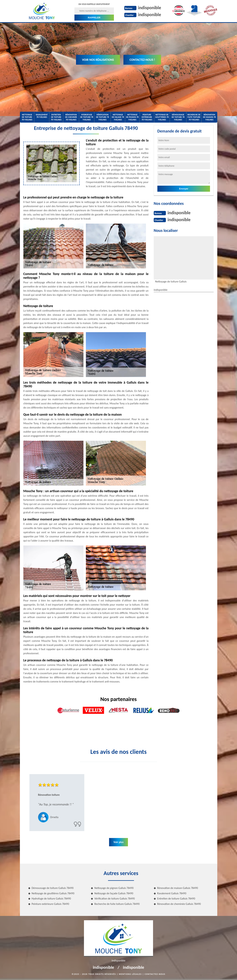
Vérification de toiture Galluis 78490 (115, 899)
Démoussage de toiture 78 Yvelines (178, 117)
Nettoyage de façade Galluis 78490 (114, 893)
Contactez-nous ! (142, 60)
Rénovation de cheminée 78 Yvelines (71, 117)
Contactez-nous (155, 974)
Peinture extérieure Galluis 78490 (50, 904)
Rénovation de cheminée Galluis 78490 (179, 904)
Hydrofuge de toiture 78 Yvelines (87, 117)
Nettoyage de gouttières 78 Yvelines (162, 117)
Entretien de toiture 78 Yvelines (56, 117)
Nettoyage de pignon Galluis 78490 (114, 888)
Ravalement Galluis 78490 (172, 893)
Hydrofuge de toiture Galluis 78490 (51, 899)
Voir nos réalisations (98, 60)
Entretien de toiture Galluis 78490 (176, 899)
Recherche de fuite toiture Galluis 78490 (117, 904)
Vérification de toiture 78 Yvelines (102, 117)
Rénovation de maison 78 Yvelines (209, 117)
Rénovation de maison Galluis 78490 (178, 888)
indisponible (150, 8)
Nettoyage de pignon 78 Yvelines (132, 117)
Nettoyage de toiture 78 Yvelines (27, 117)
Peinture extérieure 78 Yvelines (147, 117)
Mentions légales (130, 974)
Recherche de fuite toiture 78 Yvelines (194, 117)
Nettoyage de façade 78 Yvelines (118, 117)
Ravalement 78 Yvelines (42, 116)
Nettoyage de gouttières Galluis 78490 (53, 893)
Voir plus (118, 842)
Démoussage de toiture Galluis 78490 (53, 888)
